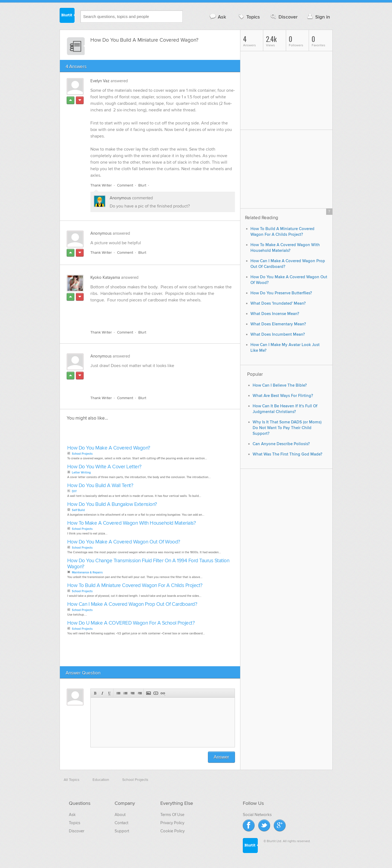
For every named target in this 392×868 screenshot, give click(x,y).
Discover (284, 17)
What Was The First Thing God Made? (287, 454)
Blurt (142, 185)
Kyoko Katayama (105, 277)
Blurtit (67, 16)
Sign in (318, 17)
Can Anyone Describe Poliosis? (281, 444)
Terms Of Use (172, 815)
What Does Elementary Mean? (278, 324)
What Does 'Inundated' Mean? (278, 303)
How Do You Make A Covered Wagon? (109, 448)
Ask (218, 17)
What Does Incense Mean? (275, 314)
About (120, 815)
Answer (221, 757)
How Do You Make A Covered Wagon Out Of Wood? (124, 542)
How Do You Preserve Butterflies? (281, 293)
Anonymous (120, 198)
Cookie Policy (172, 831)
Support (122, 831)
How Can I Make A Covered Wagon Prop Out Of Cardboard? (132, 604)
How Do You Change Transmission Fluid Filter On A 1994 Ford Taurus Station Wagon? (148, 564)
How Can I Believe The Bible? (280, 385)
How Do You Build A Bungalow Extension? (112, 504)
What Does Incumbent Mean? (278, 334)
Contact (121, 823)
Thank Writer (101, 185)
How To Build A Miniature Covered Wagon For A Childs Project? (135, 586)
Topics (249, 17)
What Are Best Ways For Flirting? (283, 396)
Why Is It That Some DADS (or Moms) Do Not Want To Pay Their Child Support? (287, 428)
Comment (125, 185)
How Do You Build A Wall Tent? (100, 486)
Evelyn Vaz (100, 81)
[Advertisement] (153, 313)
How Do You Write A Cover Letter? (104, 467)
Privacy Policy (172, 823)
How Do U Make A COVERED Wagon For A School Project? (131, 623)
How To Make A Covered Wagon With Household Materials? (132, 523)
